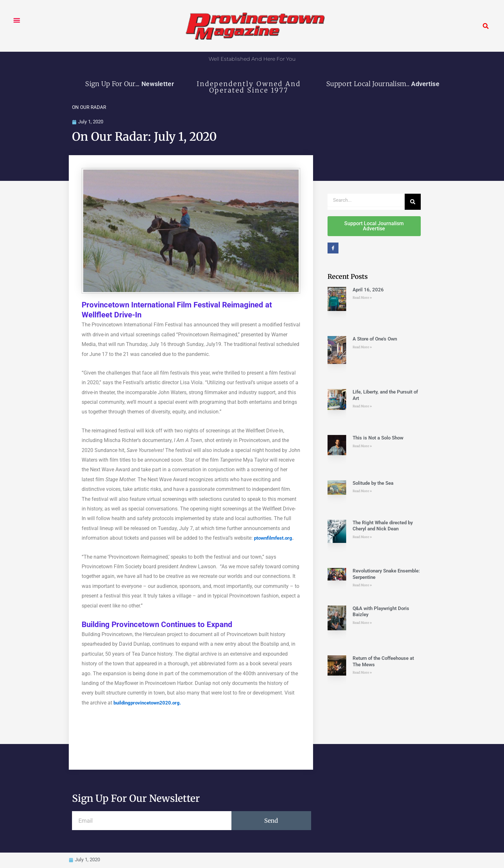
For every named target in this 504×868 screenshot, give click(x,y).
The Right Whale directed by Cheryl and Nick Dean (383, 526)
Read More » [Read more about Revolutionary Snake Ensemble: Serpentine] (362, 585)
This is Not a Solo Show (378, 438)
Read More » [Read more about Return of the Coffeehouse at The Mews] (362, 673)
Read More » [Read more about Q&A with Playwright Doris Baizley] (362, 623)
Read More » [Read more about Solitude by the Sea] (362, 491)
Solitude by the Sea (373, 483)
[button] (17, 20)
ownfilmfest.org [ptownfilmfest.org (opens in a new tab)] (277, 538)
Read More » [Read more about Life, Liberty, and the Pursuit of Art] (362, 407)
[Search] (413, 202)
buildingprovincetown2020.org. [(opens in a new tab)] (149, 703)
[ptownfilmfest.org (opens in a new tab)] (256, 538)
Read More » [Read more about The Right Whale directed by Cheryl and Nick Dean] (362, 537)
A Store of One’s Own (375, 339)
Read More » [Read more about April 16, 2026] (362, 298)
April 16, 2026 (368, 290)
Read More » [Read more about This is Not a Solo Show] (362, 446)
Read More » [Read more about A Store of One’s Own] (362, 347)
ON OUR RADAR (89, 107)
